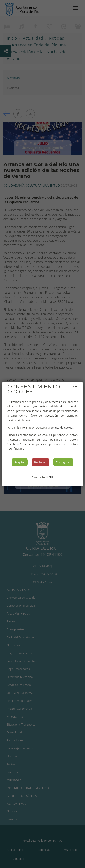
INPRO (50, 477)
